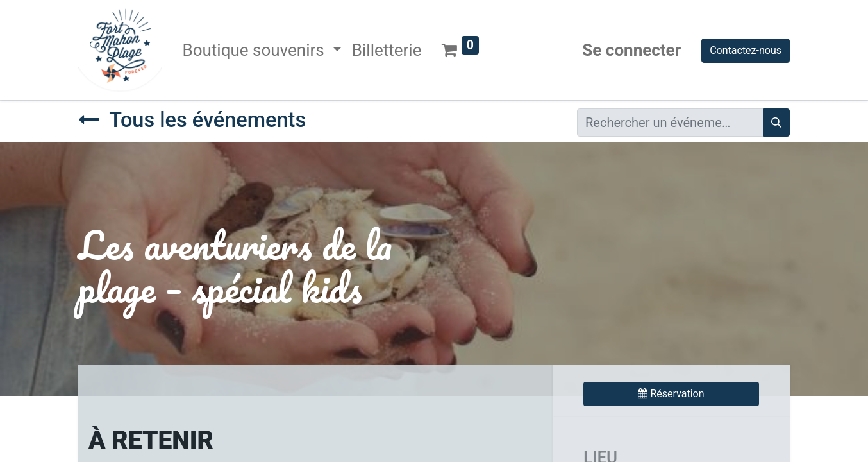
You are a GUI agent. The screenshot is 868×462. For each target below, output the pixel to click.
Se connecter (631, 50)
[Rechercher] (776, 123)
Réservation (671, 394)
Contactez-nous (746, 50)
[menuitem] (387, 50)
